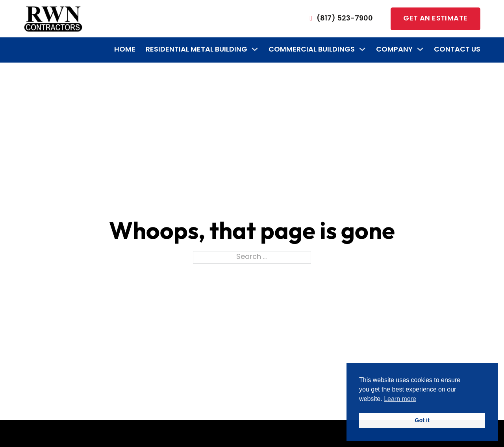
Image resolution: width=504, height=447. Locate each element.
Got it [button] (422, 420)
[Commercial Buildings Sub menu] (362, 49)
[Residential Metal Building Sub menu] (255, 49)
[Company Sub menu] (420, 49)
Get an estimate (435, 19)
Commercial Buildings (312, 50)
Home (125, 50)
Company (394, 50)
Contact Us (457, 50)
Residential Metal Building (196, 50)
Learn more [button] (400, 399)
